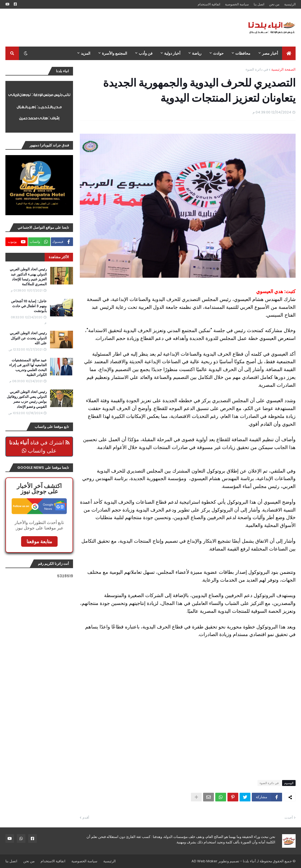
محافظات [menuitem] (243, 53)
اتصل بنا (259, 4)
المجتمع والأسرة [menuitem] (115, 53)
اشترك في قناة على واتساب (39, 447)
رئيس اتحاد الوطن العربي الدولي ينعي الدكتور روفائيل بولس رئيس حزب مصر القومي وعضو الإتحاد (27, 399)
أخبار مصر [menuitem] (270, 53)
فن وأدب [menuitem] (146, 53)
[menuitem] (289, 53)
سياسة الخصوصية (237, 4)
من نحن (274, 4)
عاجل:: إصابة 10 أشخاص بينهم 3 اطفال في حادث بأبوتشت (29, 306)
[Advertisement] (104, 28)
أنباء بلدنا (249, 861)
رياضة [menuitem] (197, 53)
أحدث (289, 818)
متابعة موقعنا (39, 541)
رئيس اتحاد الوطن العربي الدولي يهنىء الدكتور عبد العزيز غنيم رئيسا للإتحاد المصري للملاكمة (28, 277)
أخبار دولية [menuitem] (172, 53)
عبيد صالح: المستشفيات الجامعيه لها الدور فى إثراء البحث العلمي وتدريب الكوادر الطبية (28, 368)
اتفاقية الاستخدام (209, 4)
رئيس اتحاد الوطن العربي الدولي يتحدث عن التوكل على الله (28, 338)
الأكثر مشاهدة (59, 257)
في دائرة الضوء (257, 69)
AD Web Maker (204, 861)
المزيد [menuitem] (86, 53)
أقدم (86, 818)
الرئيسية (290, 4)
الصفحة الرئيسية (283, 69)
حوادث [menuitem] (218, 53)
